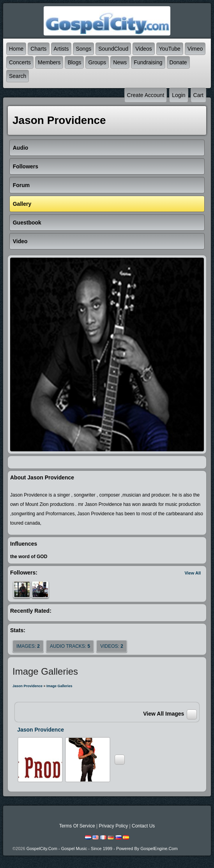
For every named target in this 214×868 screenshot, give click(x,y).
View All (193, 573)
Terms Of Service (77, 826)
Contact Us (143, 826)
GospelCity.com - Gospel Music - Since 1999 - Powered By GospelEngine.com (102, 849)
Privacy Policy (113, 826)
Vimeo (195, 49)
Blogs (74, 62)
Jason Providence (27, 686)
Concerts (20, 62)
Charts (38, 49)
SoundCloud (113, 49)
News (120, 62)
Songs (83, 49)
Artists (61, 49)
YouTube (170, 49)
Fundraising (148, 62)
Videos (144, 49)
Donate (178, 62)
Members (49, 62)
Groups (97, 62)
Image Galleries (59, 686)
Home (16, 49)
